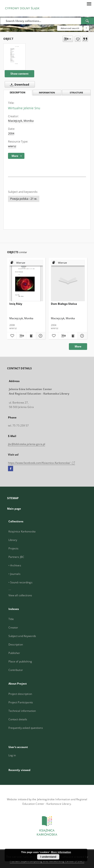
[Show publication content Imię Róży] (31, 336)
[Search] (88, 21)
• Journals (14, 574)
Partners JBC (16, 557)
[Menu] (89, 4)
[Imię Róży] (26, 281)
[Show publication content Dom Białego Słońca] (73, 336)
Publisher (14, 653)
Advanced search (70, 28)
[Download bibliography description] (21, 336)
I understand (48, 857)
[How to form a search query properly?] (86, 28)
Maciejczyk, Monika (21, 121)
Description (16, 644)
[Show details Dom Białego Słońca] (82, 336)
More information (61, 852)
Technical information (22, 711)
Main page (14, 509)
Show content (19, 74)
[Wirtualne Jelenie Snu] (14, 57)
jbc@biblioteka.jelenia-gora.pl (27, 444)
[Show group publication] (26, 263)
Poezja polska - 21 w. (24, 199)
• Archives (15, 565)
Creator (13, 627)
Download (19, 84)
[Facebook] (11, 469)
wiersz (12, 146)
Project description (20, 694)
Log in (12, 755)
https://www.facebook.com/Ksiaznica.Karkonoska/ (42, 463)
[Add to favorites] (78, 39)
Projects (14, 548)
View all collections (20, 595)
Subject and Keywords (22, 636)
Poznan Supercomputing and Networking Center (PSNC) (47, 861)
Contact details (18, 719)
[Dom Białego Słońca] (68, 281)
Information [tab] (47, 93)
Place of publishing (20, 661)
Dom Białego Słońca (64, 304)
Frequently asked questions (26, 728)
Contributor (16, 670)
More (78, 346)
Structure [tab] (76, 93)
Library (13, 540)
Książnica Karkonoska (22, 531)
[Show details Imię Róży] (40, 336)
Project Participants (21, 702)
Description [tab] (18, 93)
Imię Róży (16, 304)
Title (11, 619)
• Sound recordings (20, 582)
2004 (11, 133)
